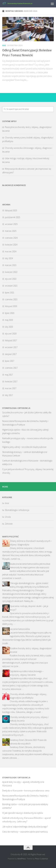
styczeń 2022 (11, 279)
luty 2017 (9, 395)
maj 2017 (9, 375)
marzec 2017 (11, 388)
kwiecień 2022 (11, 272)
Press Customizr (41, 859)
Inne (4, 45)
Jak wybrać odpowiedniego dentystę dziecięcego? (25, 827)
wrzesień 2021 (11, 286)
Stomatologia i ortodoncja (17, 510)
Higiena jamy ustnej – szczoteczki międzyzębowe (24, 447)
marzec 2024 (11, 251)
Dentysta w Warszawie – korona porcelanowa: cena (26, 791)
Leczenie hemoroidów (20, 629)
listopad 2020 (11, 306)
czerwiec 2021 (11, 299)
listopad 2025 (11, 210)
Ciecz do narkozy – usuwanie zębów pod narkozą (25, 832)
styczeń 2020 (11, 334)
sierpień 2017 (11, 354)
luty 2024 (9, 258)
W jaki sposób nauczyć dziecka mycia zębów (23, 813)
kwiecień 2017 (11, 381)
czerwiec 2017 (11, 368)
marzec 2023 (11, 265)
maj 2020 (9, 320)
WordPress (22, 859)
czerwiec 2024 (11, 238)
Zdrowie (9, 524)
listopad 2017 (11, 340)
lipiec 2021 (10, 293)
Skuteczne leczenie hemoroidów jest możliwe (30, 564)
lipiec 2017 (10, 361)
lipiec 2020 (10, 313)
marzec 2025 (11, 231)
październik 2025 (12, 217)
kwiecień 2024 (11, 245)
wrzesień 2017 (11, 347)
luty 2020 (9, 327)
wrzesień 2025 (11, 224)
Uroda (8, 517)
